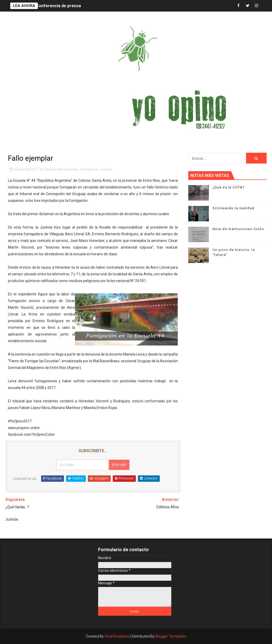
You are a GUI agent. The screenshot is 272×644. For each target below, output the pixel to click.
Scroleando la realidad (234, 208)
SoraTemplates (117, 636)
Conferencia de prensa (58, 6)
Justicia (106, 169)
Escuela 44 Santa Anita (62, 169)
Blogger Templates (171, 636)
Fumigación (89, 169)
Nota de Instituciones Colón (238, 229)
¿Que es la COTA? (229, 187)
